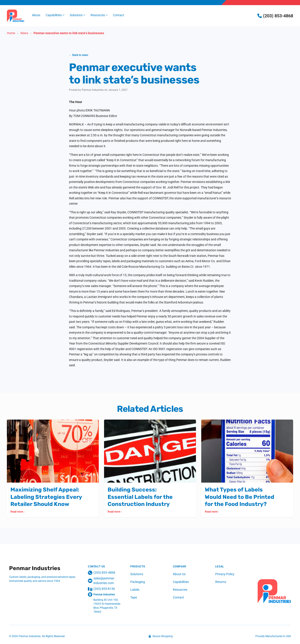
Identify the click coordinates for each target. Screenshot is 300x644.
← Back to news (79, 55)
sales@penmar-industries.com (101, 581)
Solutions (137, 574)
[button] (55, 15)
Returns (221, 582)
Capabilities (181, 582)
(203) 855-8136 (101, 589)
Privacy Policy (225, 574)
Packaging (138, 582)
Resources (180, 590)
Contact (178, 597)
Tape (134, 597)
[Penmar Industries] (274, 591)
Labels (135, 590)
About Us (179, 574)
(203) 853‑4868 (102, 573)
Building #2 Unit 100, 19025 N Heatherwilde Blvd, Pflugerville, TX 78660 (107, 606)
